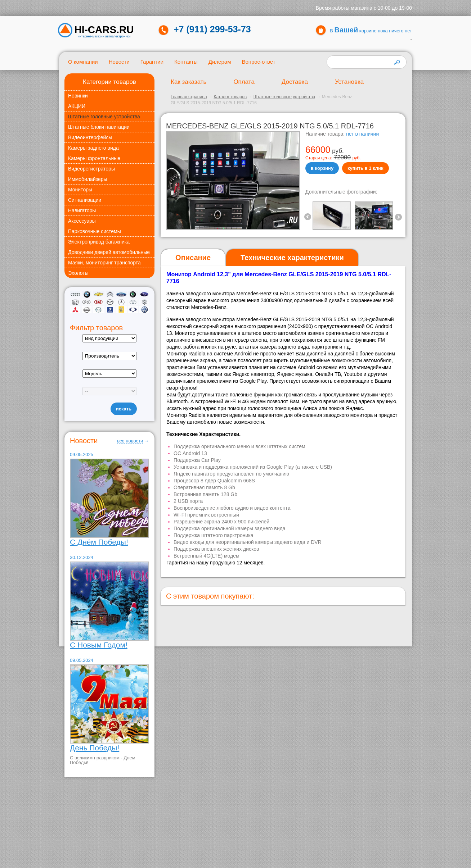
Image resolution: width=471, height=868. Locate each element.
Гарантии (152, 62)
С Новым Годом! (99, 645)
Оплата (244, 82)
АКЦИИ (77, 106)
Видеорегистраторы (91, 169)
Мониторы (80, 190)
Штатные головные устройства (104, 117)
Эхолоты (78, 273)
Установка (349, 82)
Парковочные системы (95, 231)
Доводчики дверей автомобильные (109, 252)
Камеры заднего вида (93, 148)
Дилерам (220, 62)
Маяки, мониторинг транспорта (104, 263)
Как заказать (189, 82)
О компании (83, 62)
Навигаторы (82, 210)
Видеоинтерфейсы (90, 137)
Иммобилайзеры (88, 179)
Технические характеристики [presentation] (292, 258)
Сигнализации (85, 200)
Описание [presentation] (193, 258)
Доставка (295, 82)
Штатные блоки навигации (99, 127)
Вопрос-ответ (258, 62)
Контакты (186, 62)
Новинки (78, 96)
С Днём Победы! (99, 542)
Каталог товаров (230, 97)
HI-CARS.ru (104, 30)
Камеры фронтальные (94, 158)
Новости (119, 62)
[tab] (193, 258)
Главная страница (189, 97)
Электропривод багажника (99, 242)
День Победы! (95, 748)
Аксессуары (82, 221)
